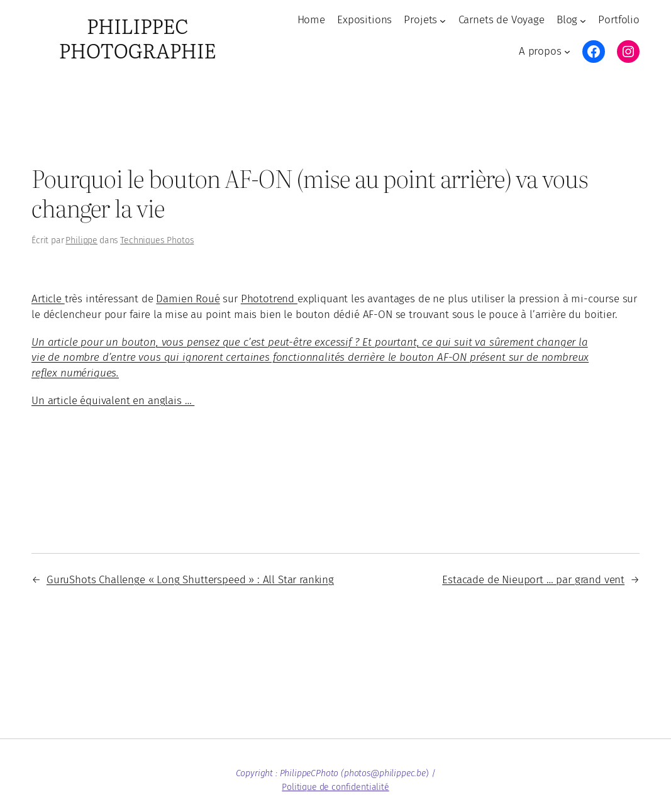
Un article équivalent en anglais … (113, 401)
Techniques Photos (157, 240)
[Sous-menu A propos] (567, 52)
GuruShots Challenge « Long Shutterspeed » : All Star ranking (190, 580)
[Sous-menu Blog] (583, 20)
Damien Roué (188, 299)
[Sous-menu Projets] (443, 20)
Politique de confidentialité (335, 787)
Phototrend (269, 299)
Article (48, 299)
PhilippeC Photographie (138, 38)
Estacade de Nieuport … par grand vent (533, 580)
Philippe (81, 240)
